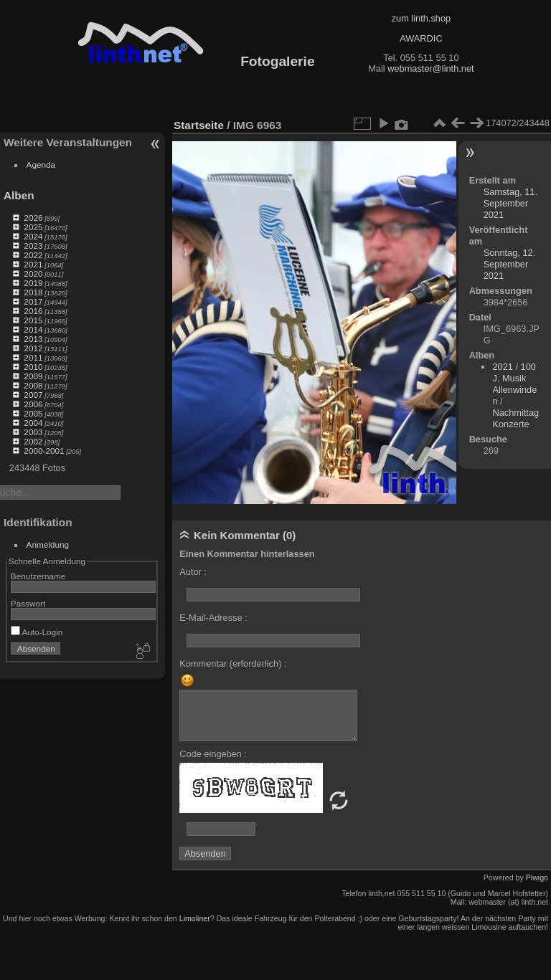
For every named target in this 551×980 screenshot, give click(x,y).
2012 (33, 348)
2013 (33, 339)
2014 (33, 329)
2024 (33, 236)
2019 (33, 283)
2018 (33, 292)
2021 (33, 264)
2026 (33, 218)
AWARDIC (421, 38)
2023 (33, 246)
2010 (33, 367)
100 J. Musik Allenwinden (514, 384)
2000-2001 (44, 451)
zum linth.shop (422, 18)
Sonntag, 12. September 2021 (510, 264)
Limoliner (195, 918)
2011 (33, 357)
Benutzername (38, 576)
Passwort (28, 603)
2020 (33, 273)
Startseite (199, 125)
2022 (33, 255)
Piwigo (537, 877)
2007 (33, 395)
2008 (33, 385)
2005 (33, 413)
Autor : (193, 572)
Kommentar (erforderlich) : (233, 663)
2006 (33, 404)
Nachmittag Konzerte (515, 418)
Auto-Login (37, 632)
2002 (33, 441)
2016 (33, 311)
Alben (19, 195)
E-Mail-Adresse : (213, 618)
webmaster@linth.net (430, 68)
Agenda (41, 165)
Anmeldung (48, 544)
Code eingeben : (213, 754)
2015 (33, 320)
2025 (33, 227)
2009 (33, 376)
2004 (33, 423)
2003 (33, 432)
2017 (33, 301)
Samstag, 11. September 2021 (510, 203)
